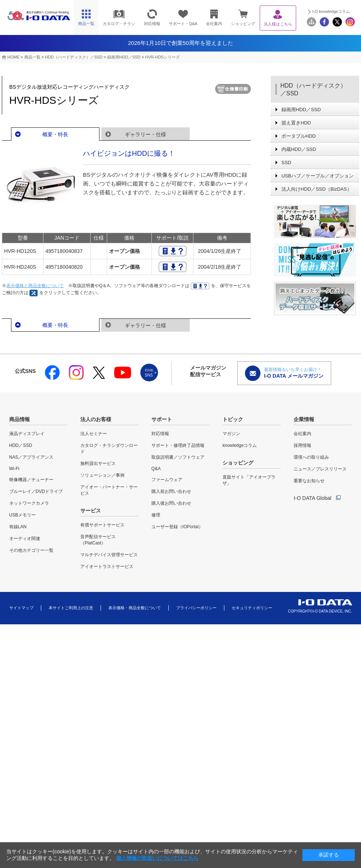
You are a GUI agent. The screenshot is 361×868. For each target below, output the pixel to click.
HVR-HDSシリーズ (162, 57)
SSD (286, 163)
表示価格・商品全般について (135, 608)
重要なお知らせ (309, 481)
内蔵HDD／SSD (299, 149)
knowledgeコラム (240, 445)
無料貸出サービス (98, 463)
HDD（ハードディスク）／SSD (74, 57)
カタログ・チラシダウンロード (109, 449)
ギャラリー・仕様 (146, 134)
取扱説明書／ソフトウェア (178, 457)
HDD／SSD (21, 445)
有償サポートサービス (102, 525)
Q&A (156, 469)
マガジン (231, 434)
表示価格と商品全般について (35, 286)
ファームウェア (167, 480)
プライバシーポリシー (196, 608)
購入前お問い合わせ (171, 491)
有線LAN (18, 527)
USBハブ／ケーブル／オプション (318, 176)
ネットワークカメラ (29, 503)
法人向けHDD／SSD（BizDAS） (317, 189)
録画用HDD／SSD (124, 57)
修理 (156, 515)
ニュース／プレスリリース (320, 469)
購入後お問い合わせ (171, 503)
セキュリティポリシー (252, 608)
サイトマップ (21, 608)
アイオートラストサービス (107, 567)
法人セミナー (94, 434)
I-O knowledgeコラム (331, 11)
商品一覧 (32, 57)
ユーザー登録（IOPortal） (177, 527)
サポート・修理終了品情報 (178, 445)
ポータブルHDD (299, 136)
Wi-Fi (14, 469)
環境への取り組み (311, 457)
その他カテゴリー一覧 (31, 550)
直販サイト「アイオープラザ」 (249, 480)
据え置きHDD (296, 123)
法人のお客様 (96, 419)
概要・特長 (55, 134)
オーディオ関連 (25, 539)
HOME (13, 57)
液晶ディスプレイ (27, 434)
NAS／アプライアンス (31, 457)
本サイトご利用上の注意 (71, 608)
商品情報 (20, 419)
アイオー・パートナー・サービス (109, 490)
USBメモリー (23, 515)
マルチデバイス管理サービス (109, 555)
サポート (162, 419)
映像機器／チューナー (31, 480)
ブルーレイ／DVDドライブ (36, 491)
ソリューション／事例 (102, 475)
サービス (91, 511)
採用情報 (302, 445)
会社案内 (302, 434)
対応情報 (160, 434)
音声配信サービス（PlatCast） (98, 540)
